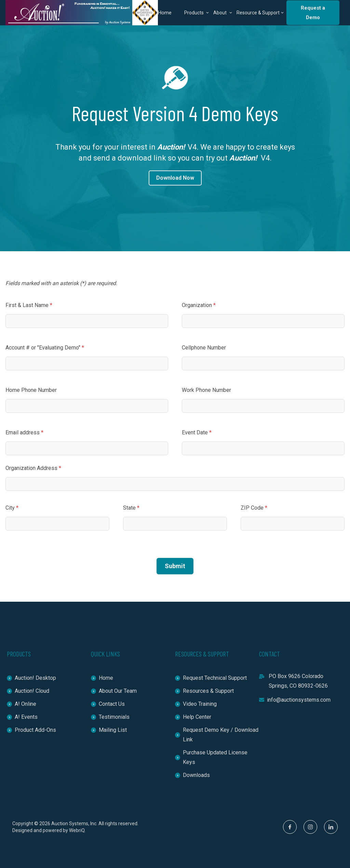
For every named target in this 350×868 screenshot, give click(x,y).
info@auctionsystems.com (295, 700)
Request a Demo (313, 13)
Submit (175, 566)
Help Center (193, 717)
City (12, 508)
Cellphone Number (204, 348)
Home (165, 13)
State (131, 508)
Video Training (196, 704)
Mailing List (109, 730)
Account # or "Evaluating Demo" (45, 348)
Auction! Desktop (31, 678)
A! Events (22, 717)
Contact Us (108, 704)
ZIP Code (254, 508)
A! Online (22, 704)
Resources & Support (204, 691)
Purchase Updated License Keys (211, 757)
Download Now (175, 178)
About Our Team (114, 691)
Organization (199, 305)
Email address (24, 432)
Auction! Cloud (28, 691)
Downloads (192, 775)
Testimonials (110, 717)
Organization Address (33, 468)
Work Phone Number (206, 390)
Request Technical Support (211, 678)
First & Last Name (29, 305)
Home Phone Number (31, 390)
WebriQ (77, 830)
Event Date (197, 432)
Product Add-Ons (31, 730)
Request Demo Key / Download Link (217, 735)
